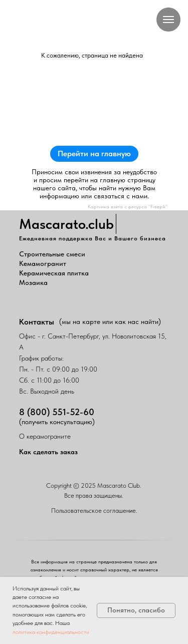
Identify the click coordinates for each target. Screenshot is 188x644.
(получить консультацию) (57, 422)
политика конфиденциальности (51, 632)
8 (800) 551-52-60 (57, 412)
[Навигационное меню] (168, 20)
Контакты (37, 322)
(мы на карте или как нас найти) (110, 321)
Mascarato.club (66, 224)
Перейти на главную (94, 153)
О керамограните (45, 436)
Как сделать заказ (48, 452)
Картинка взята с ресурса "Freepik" (128, 206)
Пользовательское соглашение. (94, 511)
